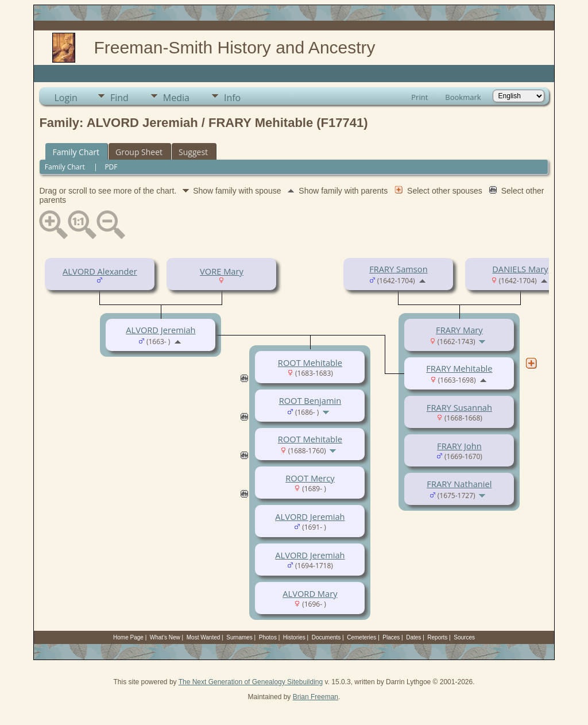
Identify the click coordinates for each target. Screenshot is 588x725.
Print (419, 97)
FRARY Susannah (459, 407)
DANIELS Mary (520, 269)
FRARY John (459, 446)
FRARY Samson (398, 269)
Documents (326, 637)
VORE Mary (222, 271)
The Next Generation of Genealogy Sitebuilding (251, 682)
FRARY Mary (459, 330)
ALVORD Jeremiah (160, 330)
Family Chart (76, 152)
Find (119, 98)
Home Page (128, 637)
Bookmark (463, 97)
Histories (294, 637)
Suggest (193, 152)
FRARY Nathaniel (459, 484)
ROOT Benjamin (310, 400)
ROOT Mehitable (310, 362)
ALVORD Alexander (100, 271)
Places (391, 637)
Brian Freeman (316, 697)
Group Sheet (139, 152)
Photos (268, 637)
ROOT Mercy (310, 478)
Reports (437, 637)
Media (176, 98)
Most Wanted (204, 637)
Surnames (239, 637)
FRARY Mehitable (459, 368)
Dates (413, 637)
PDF (111, 167)
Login (66, 98)
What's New (165, 637)
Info (232, 98)
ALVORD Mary (310, 593)
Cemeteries (361, 637)
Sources (464, 637)
